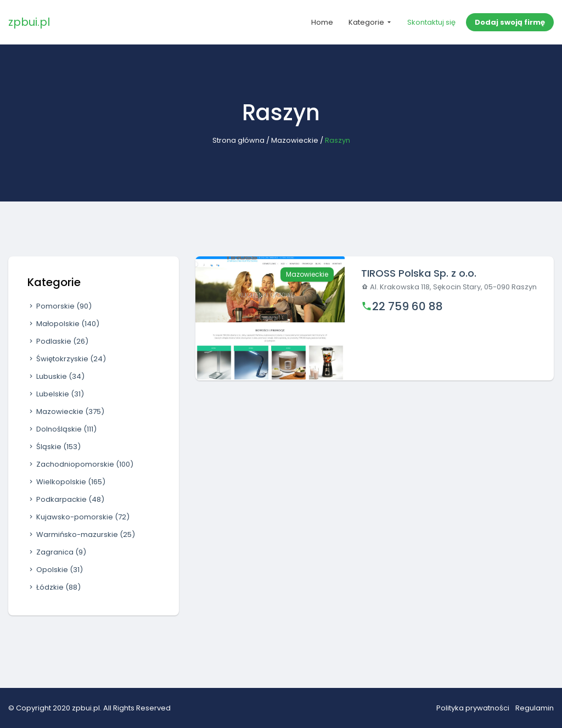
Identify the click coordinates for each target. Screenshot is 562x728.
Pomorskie (60, 306)
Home (322, 22)
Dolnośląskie (62, 429)
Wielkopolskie (66, 482)
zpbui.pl (29, 22)
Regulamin (535, 708)
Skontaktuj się (431, 22)
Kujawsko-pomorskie (78, 517)
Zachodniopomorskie (80, 464)
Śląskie (54, 447)
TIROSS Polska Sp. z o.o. (419, 273)
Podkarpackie (66, 499)
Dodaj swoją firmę (510, 22)
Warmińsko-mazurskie (81, 534)
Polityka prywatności (473, 708)
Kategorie (367, 22)
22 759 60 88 (408, 306)
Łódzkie (54, 587)
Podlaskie (58, 341)
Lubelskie (56, 394)
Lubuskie (56, 376)
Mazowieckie (295, 140)
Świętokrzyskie (67, 359)
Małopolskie (63, 324)
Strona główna (238, 140)
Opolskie (55, 570)
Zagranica (57, 552)
